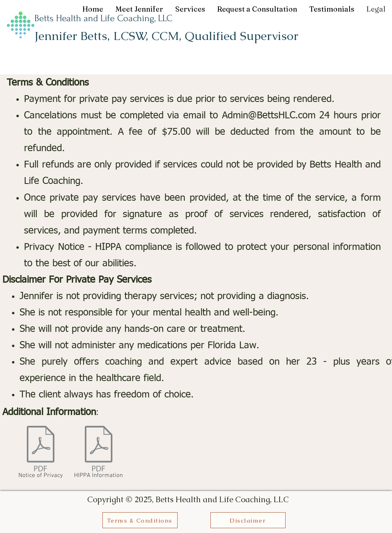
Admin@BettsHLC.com (269, 116)
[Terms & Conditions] (140, 520)
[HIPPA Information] (98, 454)
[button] (190, 9)
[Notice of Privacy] (40, 454)
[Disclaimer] (248, 520)
